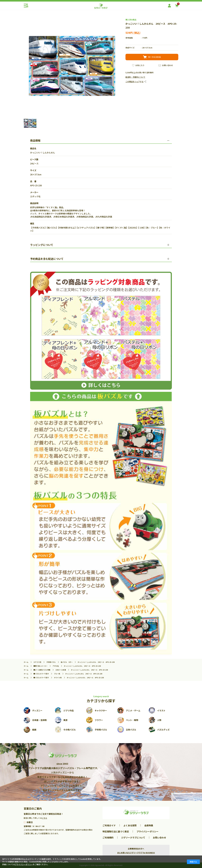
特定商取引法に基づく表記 (116, 831)
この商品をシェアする (134, 82)
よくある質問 (130, 825)
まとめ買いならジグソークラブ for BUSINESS (136, 853)
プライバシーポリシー (148, 831)
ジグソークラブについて (133, 837)
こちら (44, 818)
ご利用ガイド (109, 825)
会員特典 (149, 825)
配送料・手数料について (135, 77)
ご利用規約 (108, 837)
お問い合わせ (167, 65)
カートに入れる (154, 57)
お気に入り (140, 65)
